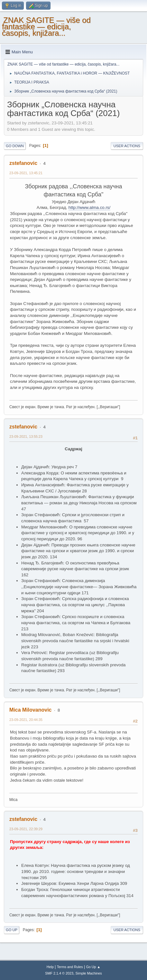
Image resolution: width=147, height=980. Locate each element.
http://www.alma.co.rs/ (89, 207)
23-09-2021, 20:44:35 (26, 720)
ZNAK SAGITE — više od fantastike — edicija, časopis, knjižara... (46, 27)
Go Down (15, 146)
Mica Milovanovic (30, 710)
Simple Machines (89, 973)
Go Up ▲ (93, 967)
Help (50, 967)
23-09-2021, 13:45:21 (26, 173)
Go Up (12, 930)
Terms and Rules (70, 967)
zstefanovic (23, 163)
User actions (127, 146)
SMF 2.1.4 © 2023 (59, 973)
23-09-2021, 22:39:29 (26, 829)
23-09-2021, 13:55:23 (26, 436)
